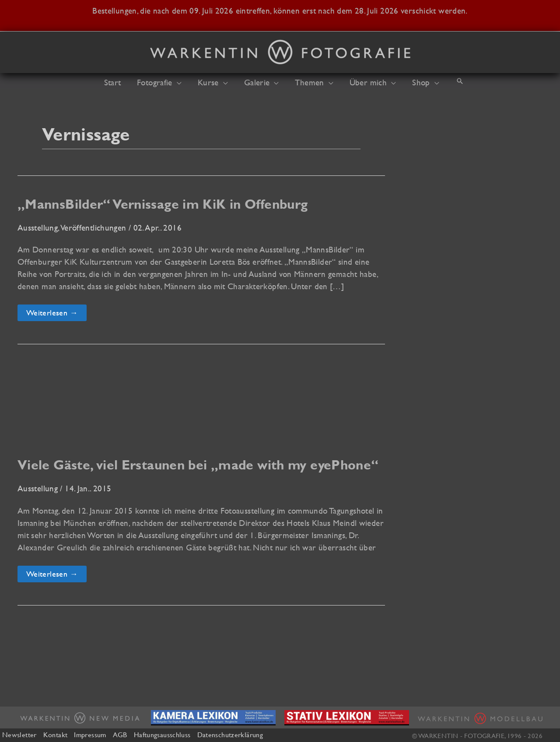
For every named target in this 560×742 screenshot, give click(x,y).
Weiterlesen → (52, 314)
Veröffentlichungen (94, 227)
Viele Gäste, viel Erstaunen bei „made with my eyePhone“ (198, 465)
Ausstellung (38, 227)
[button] (183, 82)
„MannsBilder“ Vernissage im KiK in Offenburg (163, 204)
